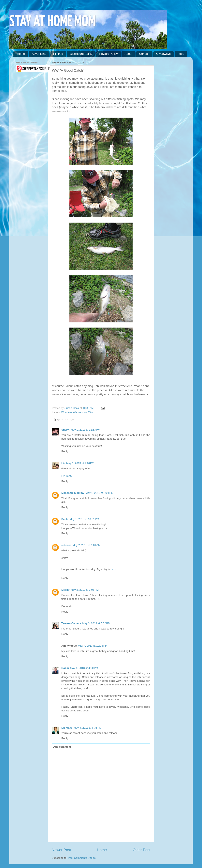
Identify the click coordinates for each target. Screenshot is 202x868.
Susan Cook (72, 408)
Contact (144, 54)
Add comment (62, 747)
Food (181, 54)
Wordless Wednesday (74, 412)
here (113, 569)
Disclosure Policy (81, 54)
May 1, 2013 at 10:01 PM (84, 519)
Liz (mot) (67, 476)
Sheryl (65, 430)
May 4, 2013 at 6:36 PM (87, 728)
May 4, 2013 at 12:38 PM (93, 646)
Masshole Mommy (73, 493)
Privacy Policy (108, 54)
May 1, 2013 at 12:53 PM (85, 430)
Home (21, 54)
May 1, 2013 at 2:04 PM (99, 493)
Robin (65, 668)
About (128, 54)
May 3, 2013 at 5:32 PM (96, 623)
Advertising (39, 54)
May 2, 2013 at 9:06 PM (85, 590)
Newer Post (61, 850)
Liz (63, 463)
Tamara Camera (71, 623)
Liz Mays (67, 728)
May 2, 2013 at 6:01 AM (87, 545)
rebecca (66, 545)
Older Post (142, 850)
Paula (65, 519)
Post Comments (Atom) (82, 858)
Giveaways (163, 54)
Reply (65, 451)
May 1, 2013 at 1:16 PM (80, 463)
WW (91, 412)
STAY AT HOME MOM (52, 22)
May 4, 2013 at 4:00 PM (84, 668)
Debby (65, 590)
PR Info (58, 54)
